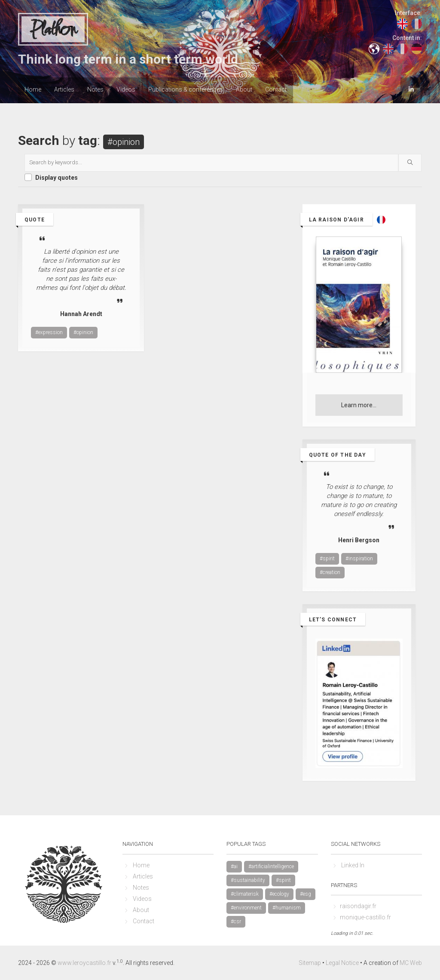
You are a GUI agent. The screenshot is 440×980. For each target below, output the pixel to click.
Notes (95, 89)
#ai (234, 866)
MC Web (411, 963)
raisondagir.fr (358, 906)
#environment (246, 908)
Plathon (53, 30)
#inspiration (359, 559)
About (244, 89)
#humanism (287, 908)
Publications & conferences (186, 89)
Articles (64, 89)
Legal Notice (342, 963)
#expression (49, 332)
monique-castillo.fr (365, 917)
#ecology (279, 894)
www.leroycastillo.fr (84, 963)
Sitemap (310, 963)
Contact (276, 89)
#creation (330, 572)
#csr (236, 922)
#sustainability (248, 880)
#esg (306, 894)
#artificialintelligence (271, 866)
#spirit (327, 559)
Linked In (353, 865)
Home (33, 89)
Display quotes (57, 178)
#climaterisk (245, 894)
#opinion (83, 332)
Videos (126, 89)
